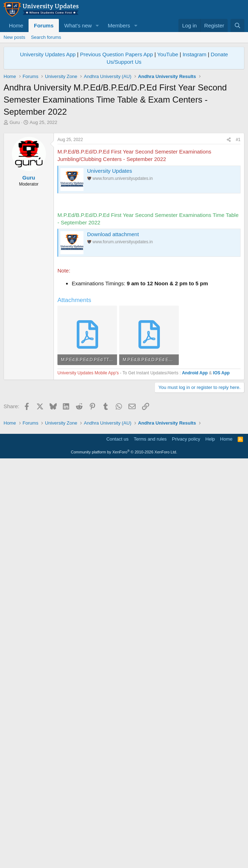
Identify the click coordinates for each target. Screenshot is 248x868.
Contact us (117, 845)
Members (119, 25)
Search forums (46, 37)
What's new (78, 25)
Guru (15, 122)
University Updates (110, 271)
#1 (238, 239)
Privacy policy (186, 845)
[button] (97, 25)
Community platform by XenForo (124, 858)
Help (210, 845)
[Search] (237, 25)
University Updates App (48, 54)
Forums (44, 25)
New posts (14, 37)
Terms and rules (150, 845)
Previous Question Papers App (116, 54)
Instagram (195, 54)
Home (16, 25)
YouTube (168, 54)
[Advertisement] (124, 179)
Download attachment (113, 334)
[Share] (229, 240)
